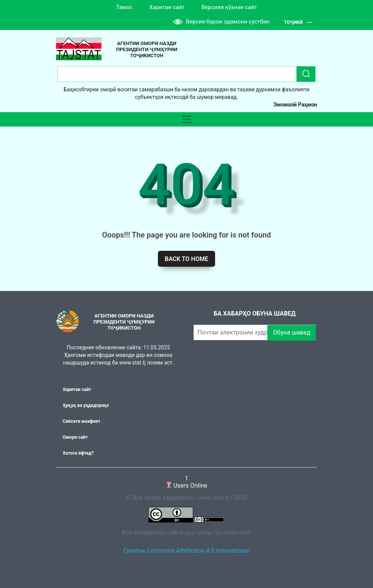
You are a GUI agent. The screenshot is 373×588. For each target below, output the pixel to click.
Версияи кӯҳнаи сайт (229, 7)
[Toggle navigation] (187, 119)
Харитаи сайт (167, 7)
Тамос (124, 7)
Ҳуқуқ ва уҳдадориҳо (86, 405)
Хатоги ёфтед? (78, 453)
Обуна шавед (292, 332)
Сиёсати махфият (82, 421)
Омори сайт (75, 437)
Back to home (186, 259)
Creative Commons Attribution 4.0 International (186, 551)
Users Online (187, 482)
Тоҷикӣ (298, 22)
